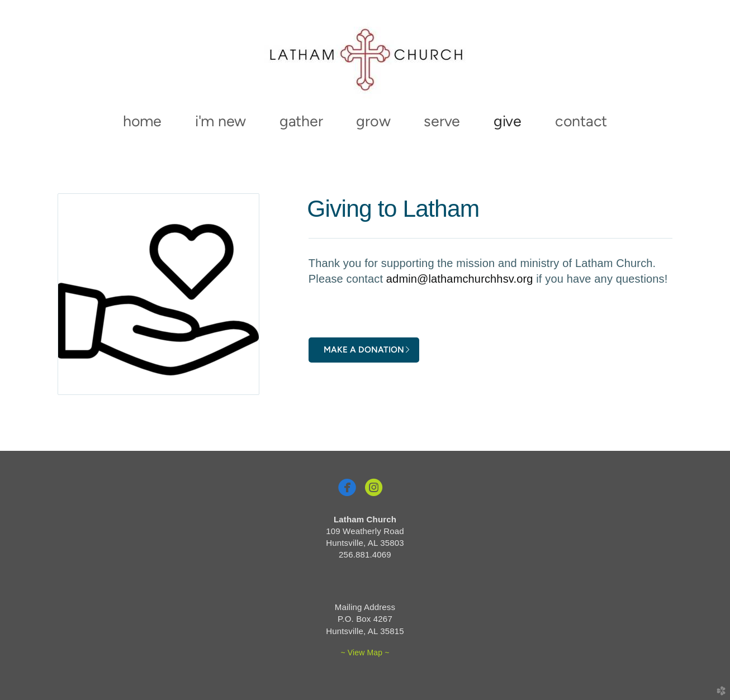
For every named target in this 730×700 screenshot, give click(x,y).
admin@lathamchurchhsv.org (460, 279)
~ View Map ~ (365, 653)
